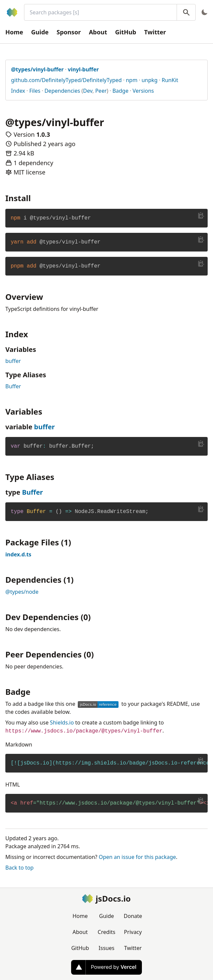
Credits (107, 932)
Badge (121, 91)
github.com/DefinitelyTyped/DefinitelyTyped (66, 80)
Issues (106, 948)
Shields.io (62, 722)
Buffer (13, 386)
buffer (13, 361)
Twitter (155, 32)
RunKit (170, 80)
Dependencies (62, 91)
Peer (101, 91)
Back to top (20, 868)
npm (132, 80)
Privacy (133, 932)
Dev (88, 91)
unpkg (150, 80)
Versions (143, 91)
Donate (133, 916)
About (98, 32)
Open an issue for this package (137, 857)
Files (35, 91)
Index (18, 91)
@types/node (22, 592)
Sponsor (69, 32)
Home (14, 32)
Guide (40, 32)
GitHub (126, 32)
